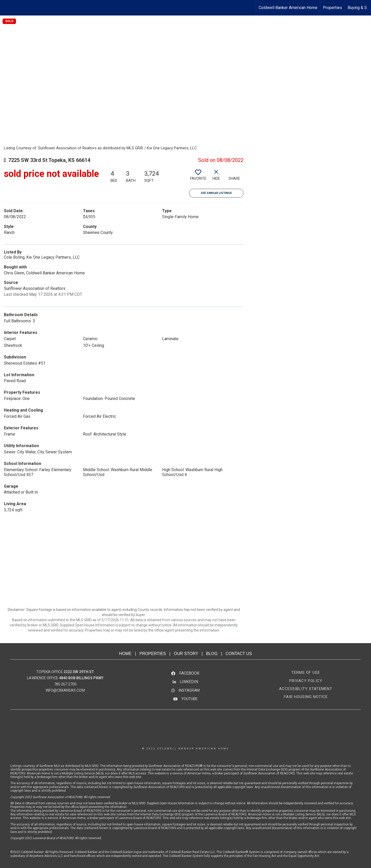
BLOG (212, 654)
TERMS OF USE (306, 673)
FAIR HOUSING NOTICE (306, 697)
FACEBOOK (189, 673)
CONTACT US (239, 654)
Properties (332, 8)
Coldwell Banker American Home (288, 8)
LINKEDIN (189, 682)
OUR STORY (186, 654)
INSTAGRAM (189, 690)
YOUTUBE (189, 699)
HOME (125, 654)
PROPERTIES (153, 654)
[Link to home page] (7, 8)
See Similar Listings (216, 193)
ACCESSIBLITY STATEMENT (306, 689)
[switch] (198, 177)
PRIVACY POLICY (306, 681)
